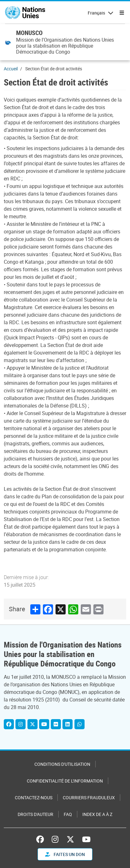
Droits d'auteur (35, 814)
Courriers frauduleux (89, 798)
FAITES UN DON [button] (65, 854)
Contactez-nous (34, 798)
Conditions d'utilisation (62, 764)
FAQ (68, 814)
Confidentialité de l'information (65, 781)
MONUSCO (29, 33)
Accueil (11, 69)
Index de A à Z (97, 814)
